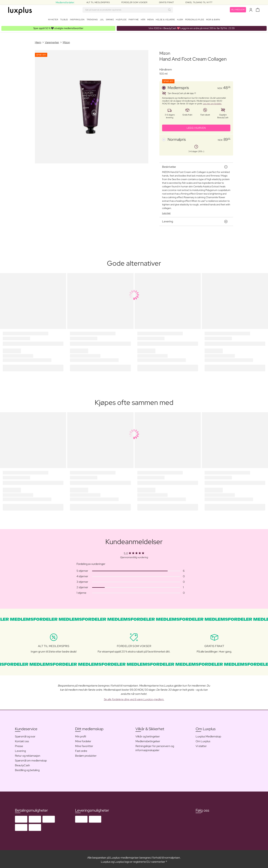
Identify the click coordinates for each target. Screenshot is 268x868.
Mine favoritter (84, 745)
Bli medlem (238, 10)
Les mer (166, 212)
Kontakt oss (22, 740)
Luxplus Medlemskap (208, 735)
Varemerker (52, 41)
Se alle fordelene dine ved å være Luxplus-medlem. (134, 698)
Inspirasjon (77, 20)
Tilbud (64, 20)
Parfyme (134, 20)
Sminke (110, 20)
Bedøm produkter (86, 754)
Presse (19, 745)
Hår (143, 20)
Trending (92, 20)
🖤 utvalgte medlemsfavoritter (58, 27)
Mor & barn (213, 20)
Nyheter (53, 20)
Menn (151, 20)
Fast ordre (81, 750)
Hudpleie (121, 20)
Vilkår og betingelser (148, 735)
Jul (102, 20)
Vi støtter (201, 745)
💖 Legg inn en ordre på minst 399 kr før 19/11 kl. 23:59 (192, 27)
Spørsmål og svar (25, 735)
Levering (20, 750)
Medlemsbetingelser (148, 740)
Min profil (81, 735)
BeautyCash (22, 764)
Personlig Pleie (195, 20)
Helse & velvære (165, 20)
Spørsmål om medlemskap (31, 759)
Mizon (66, 41)
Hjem (180, 20)
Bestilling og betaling (27, 769)
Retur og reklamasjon (28, 754)
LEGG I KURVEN (196, 126)
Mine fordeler (83, 740)
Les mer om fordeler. (212, 102)
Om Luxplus (203, 740)
